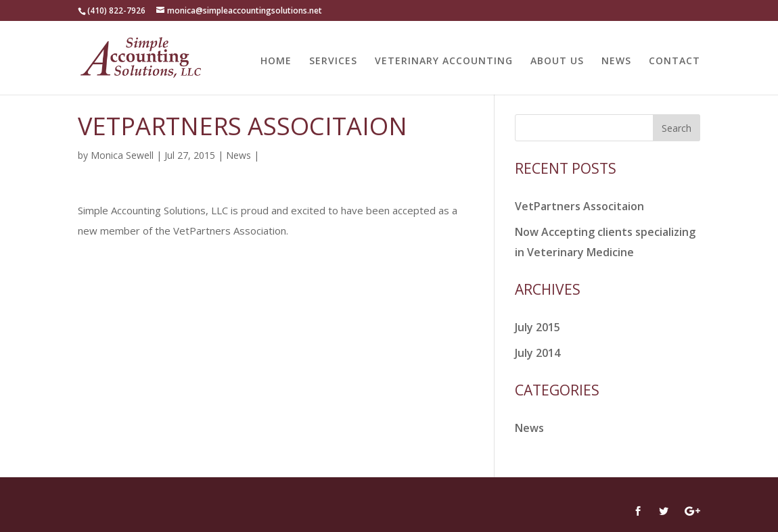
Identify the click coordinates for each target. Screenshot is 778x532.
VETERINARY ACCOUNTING (444, 62)
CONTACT (674, 62)
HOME (276, 62)
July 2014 (537, 353)
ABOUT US (557, 62)
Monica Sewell (122, 155)
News (238, 155)
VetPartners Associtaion (579, 206)
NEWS (616, 62)
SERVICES (333, 62)
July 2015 (537, 327)
